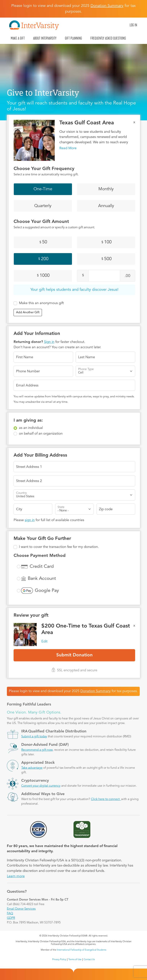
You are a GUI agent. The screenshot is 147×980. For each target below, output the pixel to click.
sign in (30, 520)
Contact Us (89, 960)
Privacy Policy (59, 960)
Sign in (49, 342)
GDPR (11, 918)
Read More (68, 148)
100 (107, 242)
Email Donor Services (21, 909)
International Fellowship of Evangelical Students (82, 950)
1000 (43, 276)
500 (107, 259)
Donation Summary (96, 691)
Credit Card (42, 567)
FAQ (10, 914)
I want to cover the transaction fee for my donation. (59, 547)
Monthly (106, 189)
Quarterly (43, 206)
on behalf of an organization (41, 434)
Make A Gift (18, 38)
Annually (106, 206)
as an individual (31, 428)
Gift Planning (73, 38)
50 (43, 242)
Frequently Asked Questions (108, 38)
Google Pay (47, 591)
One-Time (43, 189)
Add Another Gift (28, 313)
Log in (133, 25)
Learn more (16, 876)
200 (43, 259)
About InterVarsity (45, 38)
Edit (44, 641)
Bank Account (42, 579)
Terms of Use (75, 960)
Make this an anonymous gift (41, 303)
